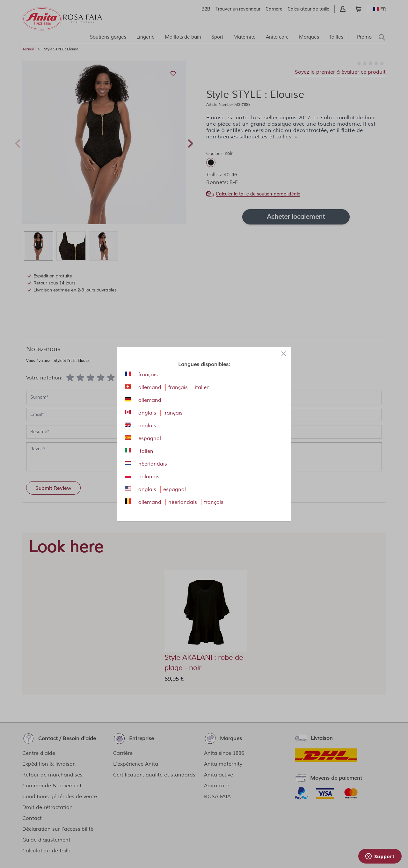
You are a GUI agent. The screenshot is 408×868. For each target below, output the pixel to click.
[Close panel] (284, 354)
